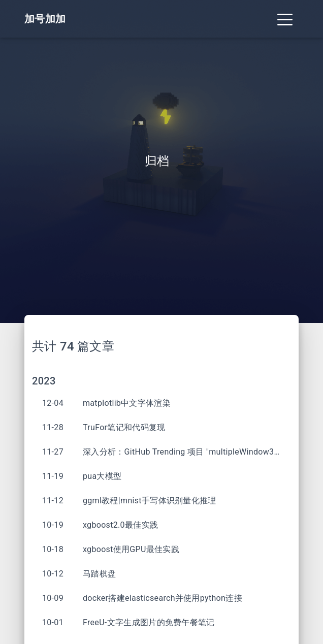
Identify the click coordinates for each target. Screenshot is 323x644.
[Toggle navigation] (285, 19)
